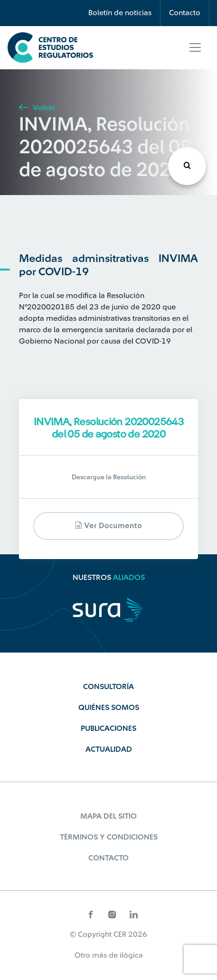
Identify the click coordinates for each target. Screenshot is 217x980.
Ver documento (108, 526)
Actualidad (109, 749)
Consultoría (108, 687)
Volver (37, 108)
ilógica (131, 955)
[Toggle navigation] (195, 47)
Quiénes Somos (109, 708)
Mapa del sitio (108, 816)
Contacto (185, 13)
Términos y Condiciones (109, 837)
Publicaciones (108, 728)
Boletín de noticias (120, 13)
